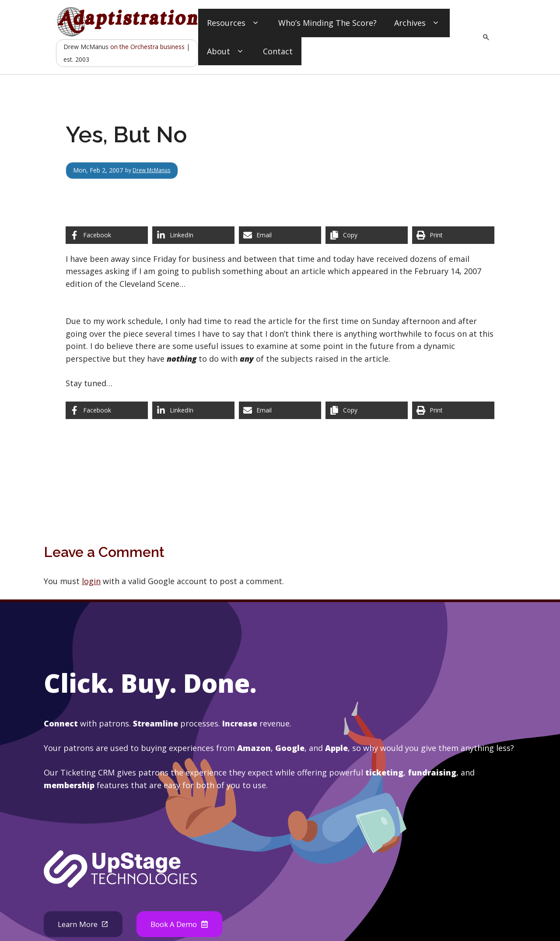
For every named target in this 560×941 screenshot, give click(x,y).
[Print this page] (453, 235)
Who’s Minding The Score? (327, 23)
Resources (234, 23)
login (91, 581)
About (226, 51)
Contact (278, 51)
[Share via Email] (280, 235)
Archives (418, 23)
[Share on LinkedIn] (193, 235)
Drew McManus (156, 170)
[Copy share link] (367, 235)
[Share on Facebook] (107, 235)
